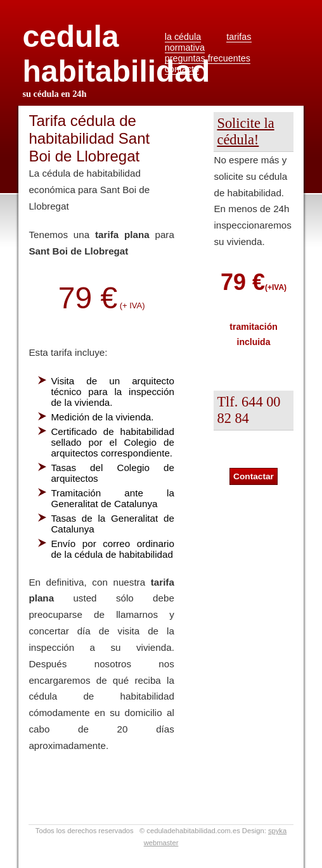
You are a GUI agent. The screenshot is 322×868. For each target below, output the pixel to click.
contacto (182, 69)
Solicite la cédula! (245, 131)
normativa (185, 47)
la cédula (183, 37)
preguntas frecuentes (208, 58)
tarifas (239, 37)
